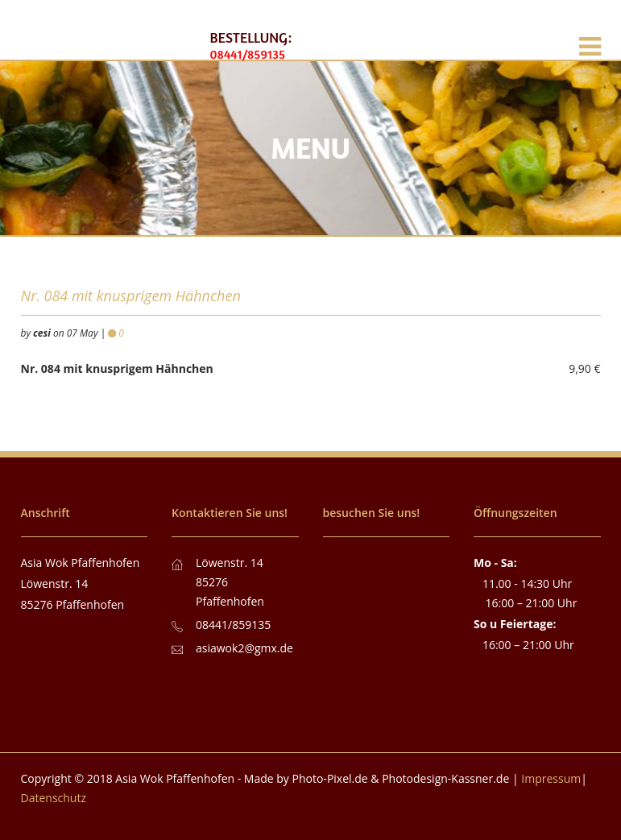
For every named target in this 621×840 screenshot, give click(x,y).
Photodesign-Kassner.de (445, 778)
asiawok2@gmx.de (244, 648)
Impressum (551, 778)
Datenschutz (54, 798)
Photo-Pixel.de (330, 778)
